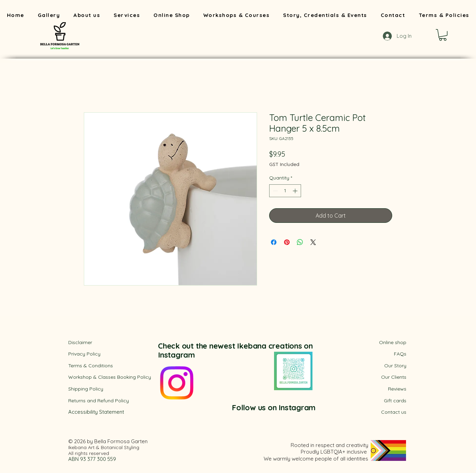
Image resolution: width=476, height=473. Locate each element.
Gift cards (395, 401)
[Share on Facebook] (274, 242)
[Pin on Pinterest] (287, 242)
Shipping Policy (86, 389)
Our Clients (394, 377)
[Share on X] (313, 242)
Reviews (397, 389)
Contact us (394, 412)
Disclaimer (80, 342)
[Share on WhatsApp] (300, 242)
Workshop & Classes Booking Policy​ (110, 377)
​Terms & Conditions (91, 366)
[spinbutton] (285, 191)
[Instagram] (177, 383)
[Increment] (296, 191)
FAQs (400, 354)
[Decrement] (275, 191)
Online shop (393, 342)
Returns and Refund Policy (99, 401)
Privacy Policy (84, 354)
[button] (443, 35)
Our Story (395, 366)
